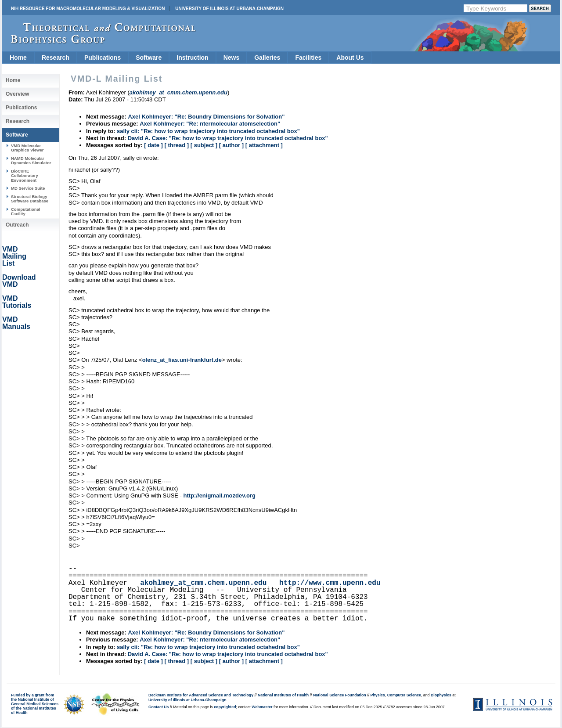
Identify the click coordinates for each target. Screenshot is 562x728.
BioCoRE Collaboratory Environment (25, 176)
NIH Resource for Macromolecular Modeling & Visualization (88, 9)
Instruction (192, 58)
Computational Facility (26, 211)
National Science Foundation (340, 695)
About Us (350, 58)
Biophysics (441, 695)
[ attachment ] (264, 145)
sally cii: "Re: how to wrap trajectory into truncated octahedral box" (208, 131)
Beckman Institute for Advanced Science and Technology (201, 695)
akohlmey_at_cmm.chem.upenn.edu (203, 583)
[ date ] (153, 145)
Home (18, 58)
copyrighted (225, 707)
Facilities (308, 58)
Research (56, 58)
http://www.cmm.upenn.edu (330, 583)
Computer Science (404, 695)
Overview (17, 94)
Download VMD (19, 281)
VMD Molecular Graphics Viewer (27, 148)
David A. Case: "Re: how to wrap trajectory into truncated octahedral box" (228, 138)
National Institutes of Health (283, 695)
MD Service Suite (28, 188)
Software (149, 58)
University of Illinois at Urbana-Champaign (229, 9)
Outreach (17, 225)
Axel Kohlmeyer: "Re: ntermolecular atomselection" (210, 124)
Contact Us (159, 707)
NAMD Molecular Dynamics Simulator (31, 160)
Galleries (267, 58)
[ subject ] (204, 145)
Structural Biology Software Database (30, 199)
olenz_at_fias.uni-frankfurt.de (182, 360)
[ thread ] (177, 145)
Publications (103, 58)
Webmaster (262, 707)
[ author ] (231, 145)
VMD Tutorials (17, 302)
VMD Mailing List (14, 256)
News (232, 58)
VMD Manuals (16, 323)
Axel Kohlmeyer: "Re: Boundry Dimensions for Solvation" (206, 117)
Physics (378, 695)
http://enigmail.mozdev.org (220, 496)
